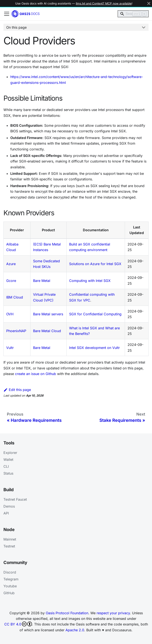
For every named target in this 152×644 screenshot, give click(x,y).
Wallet (8, 460)
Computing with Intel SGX (90, 281)
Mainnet (10, 539)
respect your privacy (113, 613)
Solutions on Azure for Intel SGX (95, 264)
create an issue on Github (36, 374)
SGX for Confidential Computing (95, 314)
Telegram (11, 579)
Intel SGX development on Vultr (94, 348)
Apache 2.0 (75, 630)
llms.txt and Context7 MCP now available (104, 3)
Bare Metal (42, 281)
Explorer (10, 453)
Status (8, 473)
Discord (10, 572)
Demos (9, 506)
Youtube (10, 586)
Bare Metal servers (48, 314)
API (6, 513)
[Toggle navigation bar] (7, 14)
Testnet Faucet (15, 499)
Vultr (10, 348)
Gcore (11, 281)
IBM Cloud (15, 297)
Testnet (9, 546)
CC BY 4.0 (18, 624)
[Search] (133, 14)
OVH (10, 314)
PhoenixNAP (16, 331)
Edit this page (17, 390)
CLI (6, 466)
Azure (11, 264)
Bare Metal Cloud (47, 331)
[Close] (149, 3)
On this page (16, 27)
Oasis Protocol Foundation (67, 613)
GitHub (9, 593)
